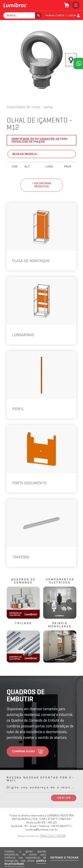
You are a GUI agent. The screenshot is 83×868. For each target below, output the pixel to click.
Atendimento (78, 63)
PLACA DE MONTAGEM (31, 261)
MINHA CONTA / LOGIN (61, 16)
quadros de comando (23, 581)
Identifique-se (23, 139)
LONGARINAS (23, 335)
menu (75, 5)
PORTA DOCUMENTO (29, 483)
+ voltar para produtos (42, 185)
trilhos (23, 623)
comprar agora (24, 751)
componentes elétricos (60, 581)
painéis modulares (60, 625)
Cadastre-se (49, 139)
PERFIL (18, 409)
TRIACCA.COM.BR (53, 836)
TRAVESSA (21, 557)
